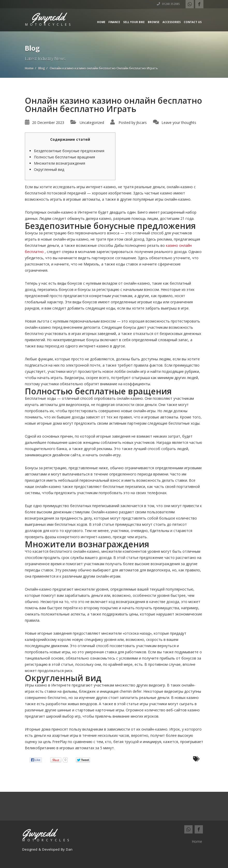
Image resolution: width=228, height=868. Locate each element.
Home (101, 22)
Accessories (172, 22)
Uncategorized (92, 122)
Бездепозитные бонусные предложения (69, 151)
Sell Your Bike (134, 22)
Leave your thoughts (179, 122)
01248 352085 (168, 4)
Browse (154, 22)
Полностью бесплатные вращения (64, 157)
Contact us (193, 22)
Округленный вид (49, 169)
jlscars (141, 122)
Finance (114, 22)
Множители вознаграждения (60, 163)
